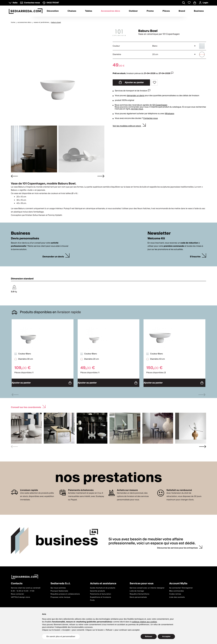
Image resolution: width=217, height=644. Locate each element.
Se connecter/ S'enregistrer (181, 587)
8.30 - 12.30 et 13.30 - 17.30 (23, 590)
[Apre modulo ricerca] (184, 3)
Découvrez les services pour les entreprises (177, 547)
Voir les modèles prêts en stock (127, 126)
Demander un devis (53, 257)
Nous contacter (18, 593)
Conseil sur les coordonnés (26, 406)
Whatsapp (170, 114)
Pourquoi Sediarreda (59, 590)
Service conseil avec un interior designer (147, 587)
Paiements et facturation (101, 593)
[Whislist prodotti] (189, 3)
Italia (15, 3)
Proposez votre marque (60, 596)
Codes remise (175, 593)
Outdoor (133, 11)
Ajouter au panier (131, 82)
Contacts (17, 582)
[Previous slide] (15, 393)
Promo (150, 11)
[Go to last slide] (14, 176)
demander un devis (135, 96)
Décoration (53, 11)
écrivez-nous (137, 109)
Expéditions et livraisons (101, 596)
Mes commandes (177, 590)
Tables (89, 11)
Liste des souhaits (177, 596)
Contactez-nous (151, 118)
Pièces (166, 11)
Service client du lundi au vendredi (26, 587)
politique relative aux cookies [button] (144, 622)
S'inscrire (195, 257)
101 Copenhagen (160, 105)
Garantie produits (98, 590)
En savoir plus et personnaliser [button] (61, 636)
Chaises (72, 11)
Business (199, 11)
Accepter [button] (166, 636)
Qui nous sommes (58, 587)
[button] (34, 149)
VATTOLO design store (20, 596)
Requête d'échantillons (139, 593)
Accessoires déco (110, 11)
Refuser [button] (149, 636)
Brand (182, 11)
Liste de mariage (137, 590)
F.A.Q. (93, 599)
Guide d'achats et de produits (103, 587)
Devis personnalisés (138, 596)
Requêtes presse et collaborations (65, 593)
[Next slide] (101, 176)
